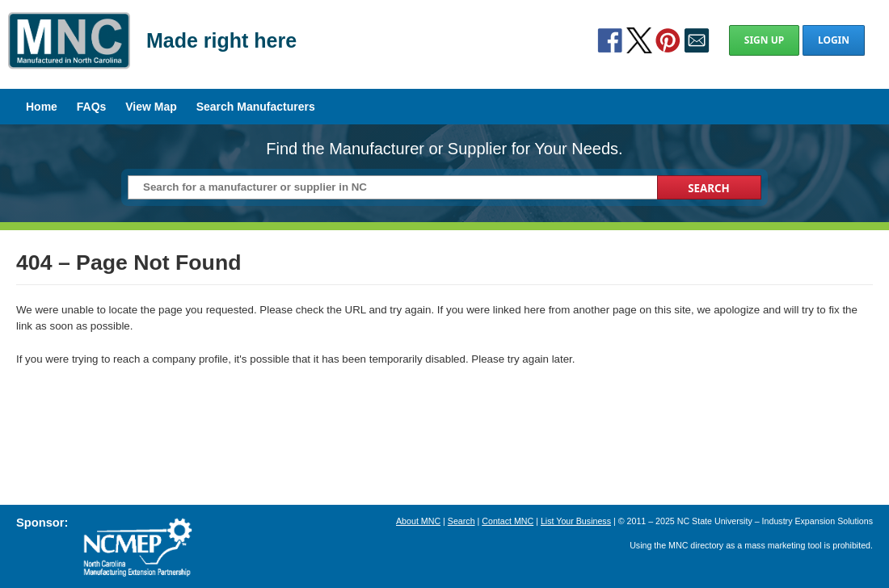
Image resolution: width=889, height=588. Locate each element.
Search (461, 521)
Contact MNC (508, 521)
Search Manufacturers (256, 107)
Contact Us (697, 40)
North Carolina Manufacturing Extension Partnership (137, 548)
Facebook (610, 40)
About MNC (418, 521)
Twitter (639, 40)
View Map (151, 107)
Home (42, 107)
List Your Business (576, 521)
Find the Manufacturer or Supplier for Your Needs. (444, 149)
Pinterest (668, 40)
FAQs (92, 107)
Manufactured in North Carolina (69, 52)
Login (834, 40)
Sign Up (764, 40)
